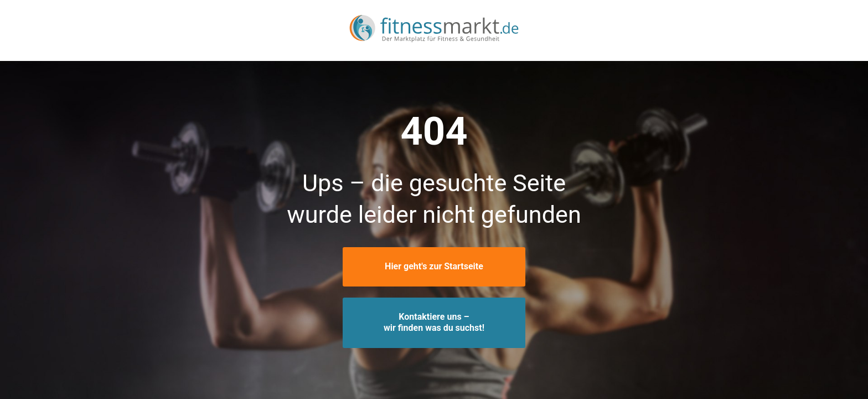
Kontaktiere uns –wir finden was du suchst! (434, 323)
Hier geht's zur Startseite (434, 266)
